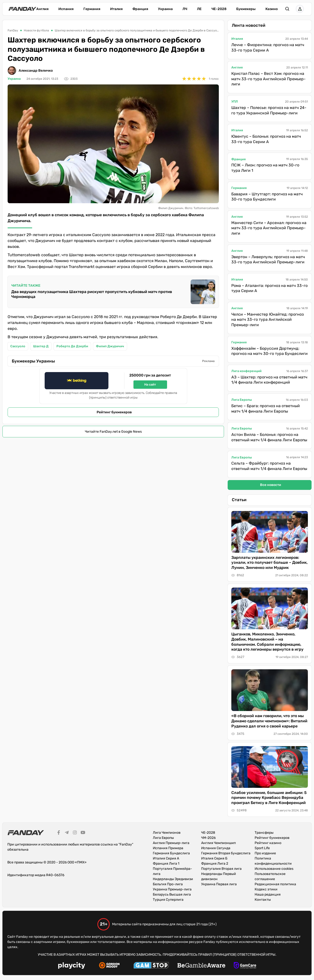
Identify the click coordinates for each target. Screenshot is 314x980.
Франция (140, 9)
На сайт (150, 384)
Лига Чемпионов (167, 833)
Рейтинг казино (268, 843)
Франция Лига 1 (166, 864)
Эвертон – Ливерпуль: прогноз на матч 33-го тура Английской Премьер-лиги (268, 260)
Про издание (265, 853)
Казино (272, 9)
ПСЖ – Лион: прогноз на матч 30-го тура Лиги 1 (265, 168)
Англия (42, 9)
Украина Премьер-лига (172, 889)
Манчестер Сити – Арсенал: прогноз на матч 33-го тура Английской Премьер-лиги (269, 228)
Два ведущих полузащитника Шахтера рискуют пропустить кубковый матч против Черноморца (92, 294)
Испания (66, 9)
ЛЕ (199, 9)
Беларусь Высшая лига (172, 894)
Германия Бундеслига (171, 853)
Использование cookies (274, 869)
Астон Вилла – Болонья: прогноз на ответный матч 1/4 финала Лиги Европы (269, 437)
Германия (92, 9)
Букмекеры (246, 9)
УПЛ (235, 101)
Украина (165, 9)
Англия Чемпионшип (218, 843)
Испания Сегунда (216, 848)
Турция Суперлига (168, 900)
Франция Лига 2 (215, 864)
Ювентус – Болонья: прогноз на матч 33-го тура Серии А (266, 139)
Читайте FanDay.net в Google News (113, 432)
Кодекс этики (266, 889)
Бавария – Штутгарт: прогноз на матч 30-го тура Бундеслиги (267, 197)
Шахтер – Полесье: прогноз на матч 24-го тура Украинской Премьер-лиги (269, 110)
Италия (116, 9)
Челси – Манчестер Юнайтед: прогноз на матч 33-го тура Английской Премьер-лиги (268, 320)
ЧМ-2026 (208, 838)
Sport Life (262, 848)
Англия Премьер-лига (171, 843)
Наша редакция (268, 894)
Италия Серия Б (214, 858)
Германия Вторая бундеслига (226, 853)
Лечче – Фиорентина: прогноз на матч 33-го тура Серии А (268, 47)
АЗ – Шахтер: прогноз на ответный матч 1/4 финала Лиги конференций (269, 380)
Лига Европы (242, 400)
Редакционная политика (275, 884)
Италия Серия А (166, 858)
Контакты (263, 900)
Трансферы (264, 833)
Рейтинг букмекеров (114, 412)
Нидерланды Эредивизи (173, 879)
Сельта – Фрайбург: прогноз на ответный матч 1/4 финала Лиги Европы (269, 466)
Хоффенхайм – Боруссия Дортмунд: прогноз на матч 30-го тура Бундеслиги (269, 351)
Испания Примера (168, 848)
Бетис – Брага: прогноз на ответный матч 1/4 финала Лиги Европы (266, 409)
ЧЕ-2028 (219, 9)
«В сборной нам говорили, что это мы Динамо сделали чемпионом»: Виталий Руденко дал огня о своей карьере (269, 721)
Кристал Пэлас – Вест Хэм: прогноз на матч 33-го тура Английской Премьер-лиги (268, 79)
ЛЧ (185, 9)
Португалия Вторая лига (221, 869)
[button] (287, 9)
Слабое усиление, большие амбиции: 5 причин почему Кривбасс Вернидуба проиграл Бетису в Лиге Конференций (269, 798)
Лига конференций (246, 371)
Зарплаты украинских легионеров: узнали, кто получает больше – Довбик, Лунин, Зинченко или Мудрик (269, 563)
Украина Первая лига (219, 884)
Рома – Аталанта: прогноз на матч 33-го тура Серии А (269, 288)
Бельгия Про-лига (168, 884)
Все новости (271, 485)
